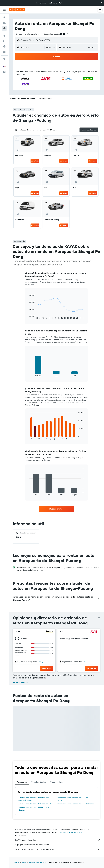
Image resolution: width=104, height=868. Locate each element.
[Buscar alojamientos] (4, 23)
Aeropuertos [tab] (22, 782)
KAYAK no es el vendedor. (58, 840)
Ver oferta (35, 161)
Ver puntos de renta (46, 662)
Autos (24, 862)
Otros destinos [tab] (56, 782)
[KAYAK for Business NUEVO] (4, 52)
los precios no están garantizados (70, 832)
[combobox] (28, 34)
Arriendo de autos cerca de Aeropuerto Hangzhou (72, 799)
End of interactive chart (28, 317)
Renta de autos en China (38, 862)
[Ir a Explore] (4, 36)
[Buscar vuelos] (4, 17)
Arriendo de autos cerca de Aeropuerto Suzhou (76, 804)
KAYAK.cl (16, 862)
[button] (101, 3)
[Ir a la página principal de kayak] (17, 10)
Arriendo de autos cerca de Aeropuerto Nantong (34, 809)
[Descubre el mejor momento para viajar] (4, 46)
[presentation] (99, 618)
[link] (56, 509)
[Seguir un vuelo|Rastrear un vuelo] (4, 41)
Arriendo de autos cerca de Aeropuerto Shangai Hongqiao (34, 799)
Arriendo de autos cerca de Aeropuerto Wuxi (36, 804)
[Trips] (4, 59)
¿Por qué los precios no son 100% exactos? (58, 849)
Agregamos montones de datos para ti (58, 845)
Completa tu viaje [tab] (39, 782)
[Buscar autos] (4, 28)
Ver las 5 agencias (21, 682)
